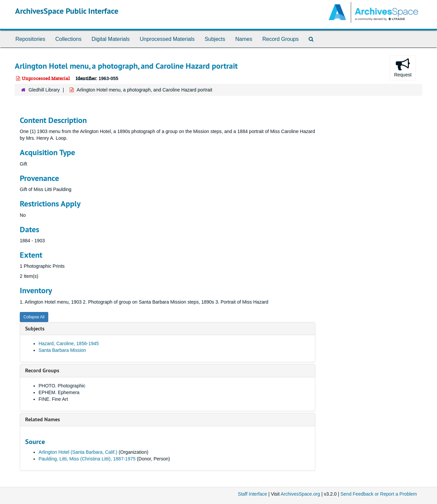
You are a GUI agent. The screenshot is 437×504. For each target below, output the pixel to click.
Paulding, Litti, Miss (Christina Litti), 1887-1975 (87, 459)
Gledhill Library (44, 90)
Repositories (30, 39)
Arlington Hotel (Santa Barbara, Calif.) (78, 452)
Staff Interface (253, 494)
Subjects (215, 39)
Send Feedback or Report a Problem (379, 494)
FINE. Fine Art (53, 399)
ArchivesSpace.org (300, 494)
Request (403, 67)
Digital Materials (111, 39)
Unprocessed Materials (167, 39)
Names (244, 39)
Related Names (43, 419)
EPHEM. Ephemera (59, 392)
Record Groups (281, 39)
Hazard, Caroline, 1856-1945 (69, 343)
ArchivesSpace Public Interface (67, 11)
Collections (68, 39)
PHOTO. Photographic (62, 386)
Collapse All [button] (34, 317)
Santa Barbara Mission (62, 350)
